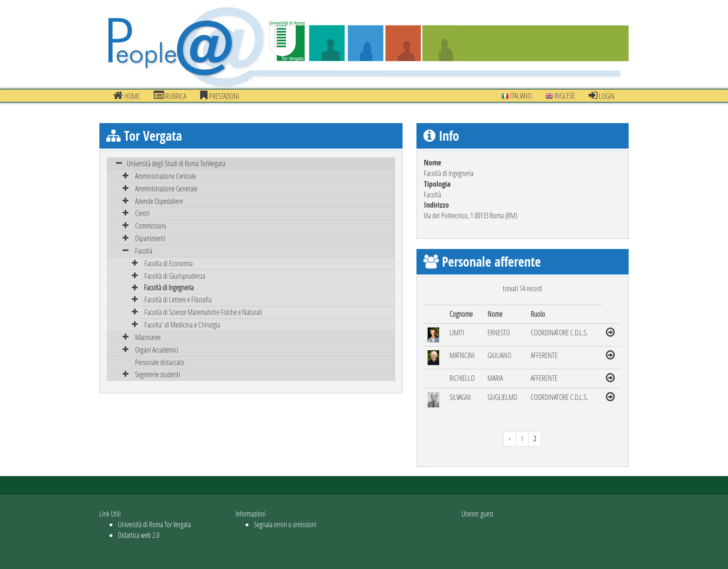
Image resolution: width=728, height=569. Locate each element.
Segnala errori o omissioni (285, 524)
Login (602, 96)
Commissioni (151, 226)
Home (127, 96)
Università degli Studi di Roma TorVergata (176, 163)
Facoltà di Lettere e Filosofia (178, 299)
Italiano (517, 95)
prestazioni (220, 96)
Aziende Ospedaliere (159, 201)
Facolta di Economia (169, 263)
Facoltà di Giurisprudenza (175, 276)
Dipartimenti (150, 238)
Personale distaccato (160, 362)
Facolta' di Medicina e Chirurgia (182, 324)
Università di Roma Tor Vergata (154, 524)
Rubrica (170, 96)
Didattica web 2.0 (139, 535)
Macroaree (148, 337)
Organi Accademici (157, 350)
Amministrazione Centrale (166, 176)
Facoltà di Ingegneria (169, 287)
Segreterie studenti (158, 374)
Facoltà (144, 251)
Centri (142, 213)
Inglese (560, 95)
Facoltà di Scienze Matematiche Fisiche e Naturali (203, 312)
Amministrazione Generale (166, 188)
